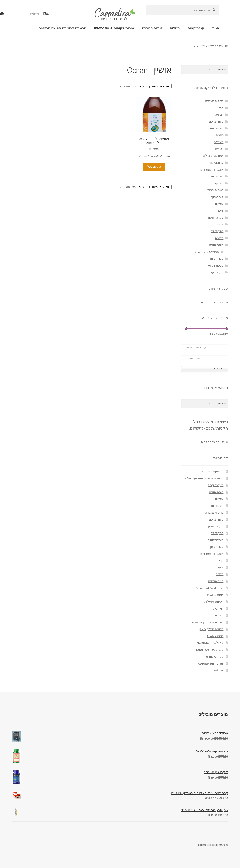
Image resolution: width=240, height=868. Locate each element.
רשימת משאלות (214, 602)
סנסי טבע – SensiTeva (210, 650)
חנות (216, 28)
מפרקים (218, 183)
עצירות (219, 204)
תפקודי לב (217, 231)
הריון (221, 108)
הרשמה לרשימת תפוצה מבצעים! (62, 28)
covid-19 (218, 670)
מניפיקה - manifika (207, 252)
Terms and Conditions (209, 588)
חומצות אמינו (215, 128)
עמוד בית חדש (215, 657)
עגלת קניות (196, 28)
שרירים (219, 238)
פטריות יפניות (215, 190)
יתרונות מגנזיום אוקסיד (210, 664)
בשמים (219, 149)
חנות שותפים (216, 581)
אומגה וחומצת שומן (212, 170)
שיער (220, 211)
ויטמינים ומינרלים (213, 156)
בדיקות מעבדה (214, 101)
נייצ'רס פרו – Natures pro (208, 622)
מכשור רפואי (216, 266)
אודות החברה (152, 28)
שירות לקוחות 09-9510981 (114, 28)
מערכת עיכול (216, 272)
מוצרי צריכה (216, 122)
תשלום (175, 28)
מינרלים (219, 142)
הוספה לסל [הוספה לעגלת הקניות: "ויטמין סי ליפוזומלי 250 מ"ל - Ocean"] (154, 167)
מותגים (219, 615)
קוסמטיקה (217, 197)
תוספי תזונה (216, 245)
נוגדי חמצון (217, 259)
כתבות (220, 135)
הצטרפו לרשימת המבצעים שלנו (204, 478)
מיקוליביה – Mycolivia (210, 643)
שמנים (219, 224)
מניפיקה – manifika (211, 471)
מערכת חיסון (216, 218)
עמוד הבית (217, 46)
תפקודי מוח (216, 176)
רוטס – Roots (215, 595)
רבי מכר (219, 115)
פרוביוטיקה (217, 163)
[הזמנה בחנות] (155, 86)
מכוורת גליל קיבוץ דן (211, 629)
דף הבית (218, 609)
